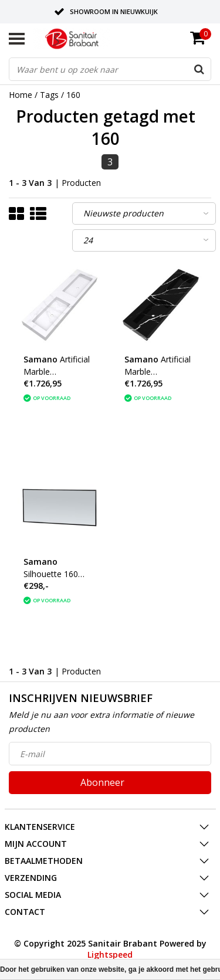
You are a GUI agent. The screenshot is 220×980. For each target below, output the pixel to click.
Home (21, 95)
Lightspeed (110, 954)
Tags (49, 95)
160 (73, 95)
